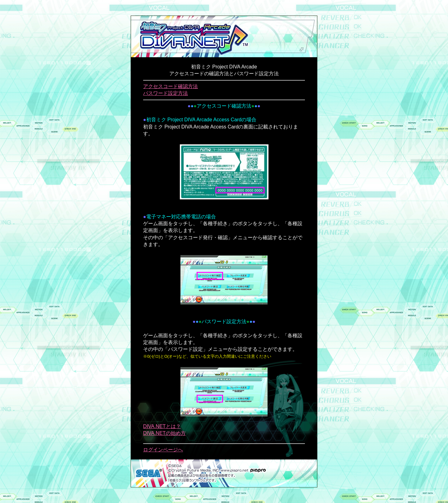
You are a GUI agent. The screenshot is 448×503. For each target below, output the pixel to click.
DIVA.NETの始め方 (164, 433)
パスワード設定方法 (166, 93)
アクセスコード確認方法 (170, 86)
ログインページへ (163, 450)
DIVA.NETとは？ (162, 426)
